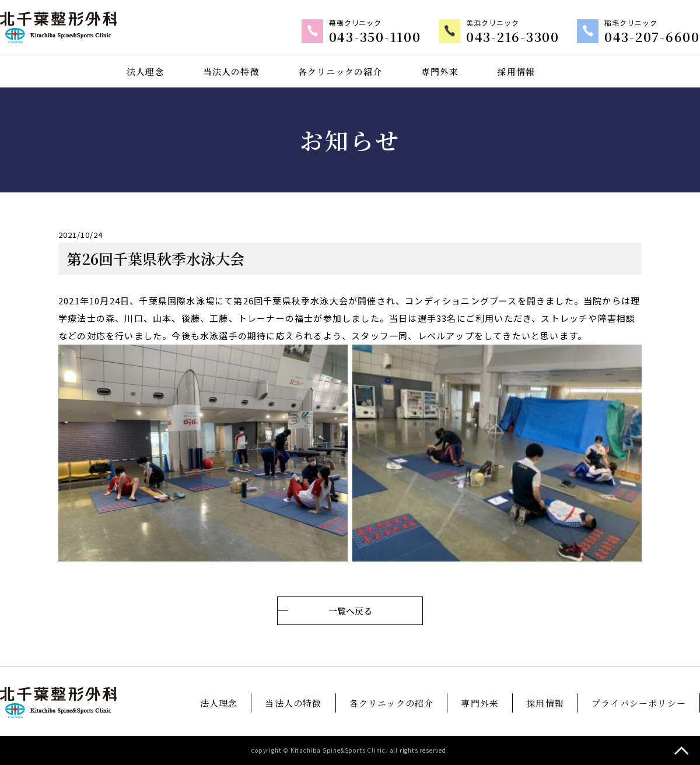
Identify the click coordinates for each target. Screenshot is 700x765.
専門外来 (440, 71)
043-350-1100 (398, 37)
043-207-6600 (657, 37)
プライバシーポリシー (639, 703)
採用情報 (517, 71)
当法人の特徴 (231, 71)
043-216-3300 (527, 37)
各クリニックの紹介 (340, 71)
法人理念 (145, 71)
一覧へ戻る (350, 610)
